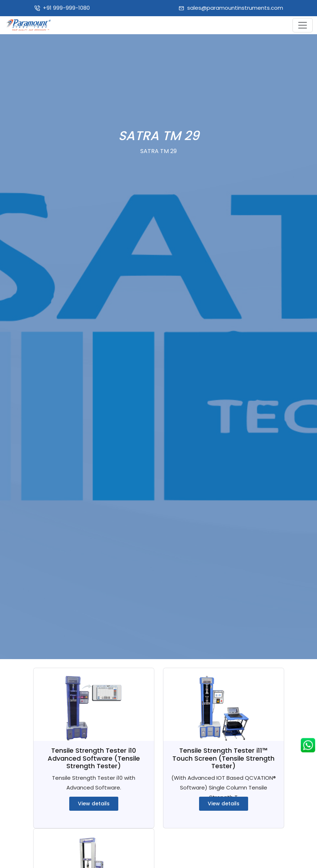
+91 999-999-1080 (66, 8)
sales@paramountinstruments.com (235, 8)
